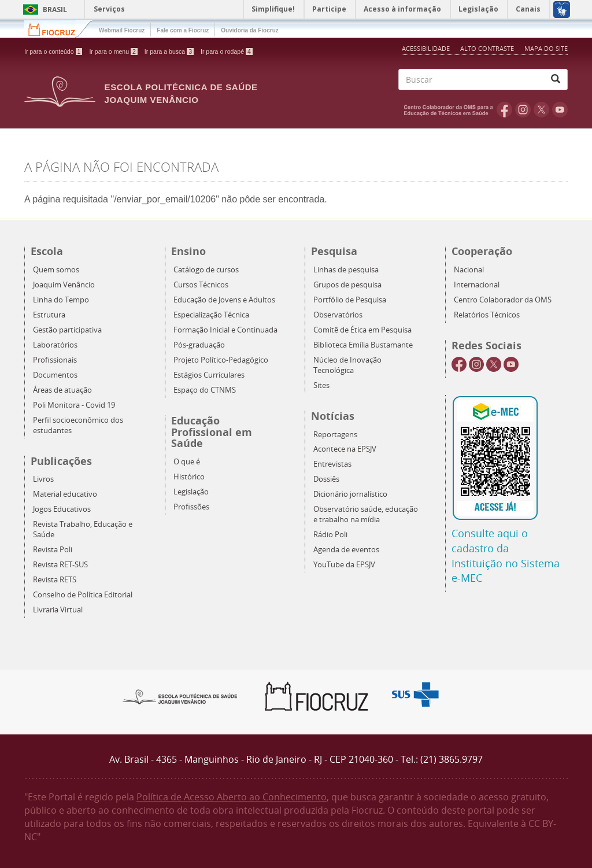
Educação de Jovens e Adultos (224, 300)
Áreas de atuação (62, 390)
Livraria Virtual (58, 610)
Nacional (469, 270)
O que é (187, 462)
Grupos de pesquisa (347, 285)
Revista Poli (53, 550)
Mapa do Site (546, 48)
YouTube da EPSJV (344, 565)
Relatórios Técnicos (487, 315)
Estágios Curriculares (209, 375)
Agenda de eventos (346, 550)
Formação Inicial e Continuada (225, 330)
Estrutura (49, 315)
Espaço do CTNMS (205, 390)
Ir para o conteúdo (53, 51)
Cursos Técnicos (201, 285)
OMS (450, 109)
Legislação (191, 492)
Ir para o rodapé (227, 51)
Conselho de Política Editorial (83, 595)
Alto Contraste (488, 48)
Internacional (477, 285)
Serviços (109, 9)
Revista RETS (55, 580)
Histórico (189, 477)
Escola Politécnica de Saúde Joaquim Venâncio (181, 93)
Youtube (560, 109)
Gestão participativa (67, 330)
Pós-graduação (199, 345)
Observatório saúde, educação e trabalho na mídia (366, 514)
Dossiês (326, 479)
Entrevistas (332, 464)
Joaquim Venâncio (64, 285)
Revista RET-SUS (60, 565)
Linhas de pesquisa (346, 270)
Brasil (43, 10)
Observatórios (338, 315)
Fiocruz (59, 29)
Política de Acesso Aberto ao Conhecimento (232, 797)
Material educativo (65, 494)
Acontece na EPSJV (345, 449)
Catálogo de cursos (206, 270)
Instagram (523, 109)
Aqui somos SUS (419, 695)
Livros (43, 479)
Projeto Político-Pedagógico (221, 360)
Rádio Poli (330, 535)
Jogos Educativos (62, 509)
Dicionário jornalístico (350, 494)
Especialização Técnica (211, 315)
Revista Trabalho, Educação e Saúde (83, 529)
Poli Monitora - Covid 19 (74, 405)
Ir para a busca (169, 51)
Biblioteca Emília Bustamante (363, 345)
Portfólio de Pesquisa (350, 300)
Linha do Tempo (61, 300)
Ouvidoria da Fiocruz (249, 30)
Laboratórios (55, 345)
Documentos (55, 375)
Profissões (191, 507)
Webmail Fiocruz (122, 30)
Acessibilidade (426, 48)
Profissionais (55, 360)
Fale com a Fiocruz (183, 30)
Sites (321, 385)
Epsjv (180, 696)
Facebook (504, 109)
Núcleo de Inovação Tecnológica (347, 365)
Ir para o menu (113, 51)
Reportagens (335, 435)
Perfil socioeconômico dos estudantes (78, 425)
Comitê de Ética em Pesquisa (362, 330)
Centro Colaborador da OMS (503, 300)
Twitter (541, 109)
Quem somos (56, 270)
